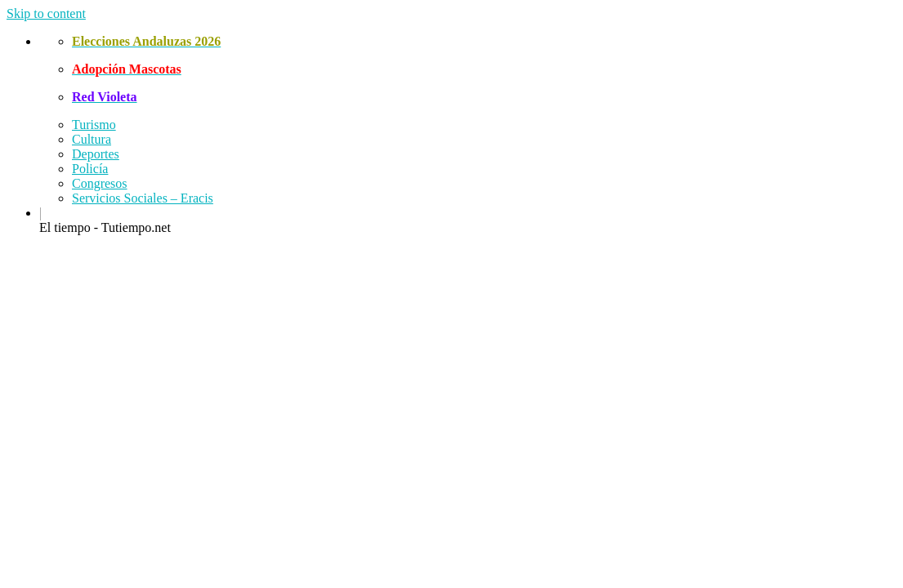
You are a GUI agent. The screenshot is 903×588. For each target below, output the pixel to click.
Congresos (100, 183)
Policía (90, 169)
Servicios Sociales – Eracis (143, 198)
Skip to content (46, 13)
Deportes (96, 154)
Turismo (94, 125)
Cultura (92, 139)
